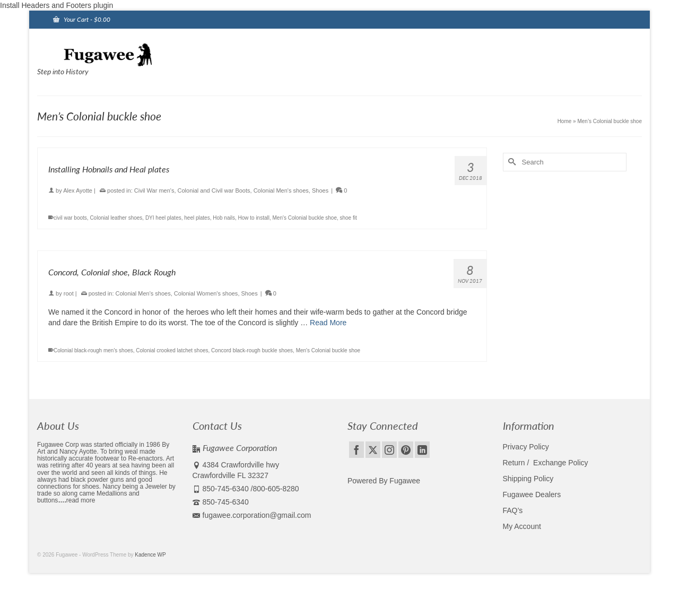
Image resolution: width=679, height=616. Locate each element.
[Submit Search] (511, 162)
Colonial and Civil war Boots (214, 190)
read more (81, 500)
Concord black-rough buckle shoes (252, 350)
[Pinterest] (406, 450)
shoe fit (349, 218)
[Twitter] (373, 450)
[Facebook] (356, 450)
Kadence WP (150, 555)
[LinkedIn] (422, 450)
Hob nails (224, 218)
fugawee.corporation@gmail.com (252, 515)
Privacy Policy (526, 447)
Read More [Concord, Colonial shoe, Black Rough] (328, 323)
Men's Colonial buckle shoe (305, 218)
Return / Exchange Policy (546, 463)
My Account (522, 526)
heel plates (197, 218)
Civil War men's (154, 190)
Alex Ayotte (78, 190)
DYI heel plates (163, 218)
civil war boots (70, 218)
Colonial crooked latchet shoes (172, 350)
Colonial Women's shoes (206, 293)
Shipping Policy (528, 479)
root (69, 293)
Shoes (320, 190)
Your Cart (82, 19)
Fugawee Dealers (533, 494)
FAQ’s (513, 510)
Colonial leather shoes (116, 218)
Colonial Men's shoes (281, 190)
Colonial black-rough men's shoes (93, 350)
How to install (253, 218)
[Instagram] (389, 450)
